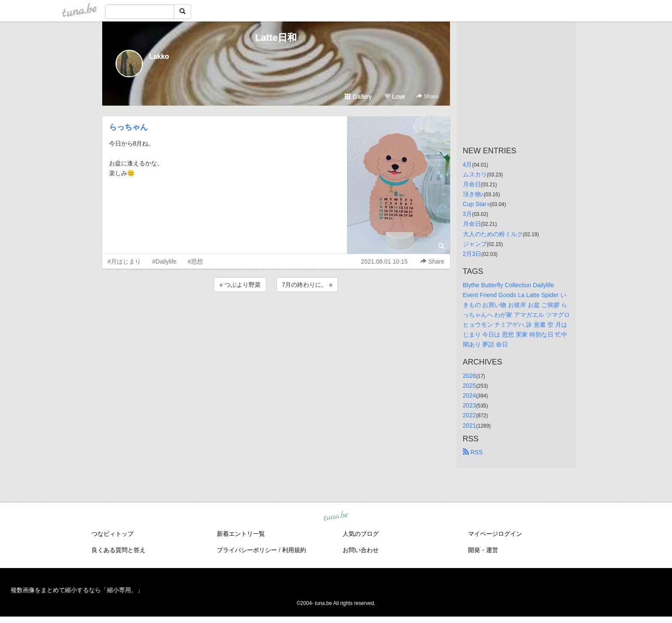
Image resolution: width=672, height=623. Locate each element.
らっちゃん (128, 127)
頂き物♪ (473, 194)
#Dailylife (164, 261)
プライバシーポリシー (247, 550)
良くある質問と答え (119, 550)
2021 (470, 425)
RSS (473, 452)
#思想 (195, 261)
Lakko (159, 56)
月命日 (472, 184)
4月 (468, 164)
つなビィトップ (113, 534)
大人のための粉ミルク (493, 234)
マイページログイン (495, 534)
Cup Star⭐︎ (476, 204)
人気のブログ (361, 534)
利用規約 (294, 550)
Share (427, 96)
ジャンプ (475, 244)
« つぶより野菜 (240, 285)
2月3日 (472, 254)
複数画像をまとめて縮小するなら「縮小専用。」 (77, 590)
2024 (470, 395)
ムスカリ (475, 174)
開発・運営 (483, 550)
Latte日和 (276, 38)
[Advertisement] (276, 317)
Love (395, 97)
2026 (470, 376)
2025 (470, 386)
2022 (470, 415)
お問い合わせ (361, 550)
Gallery (358, 97)
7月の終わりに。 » (307, 285)
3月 (468, 214)
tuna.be (336, 516)
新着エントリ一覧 (241, 534)
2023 (470, 405)
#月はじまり (125, 261)
